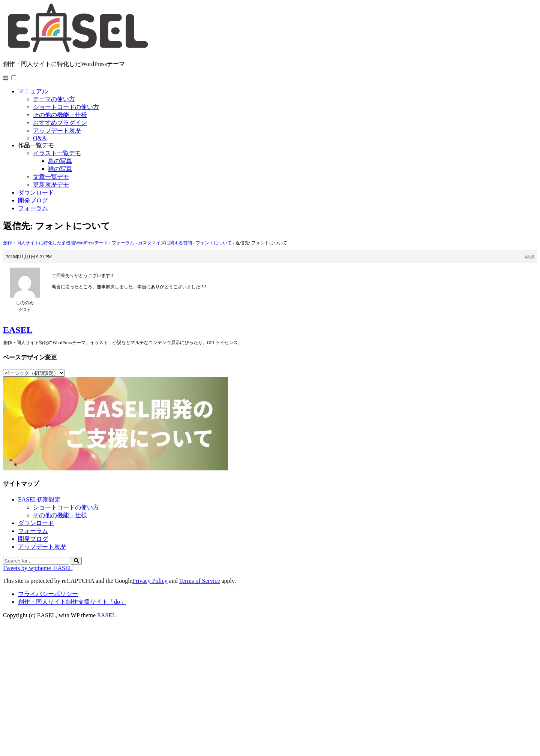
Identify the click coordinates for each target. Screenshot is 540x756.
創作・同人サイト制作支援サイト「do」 (72, 602)
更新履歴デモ (51, 185)
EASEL (18, 330)
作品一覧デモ (36, 145)
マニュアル (33, 91)
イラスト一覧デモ (57, 153)
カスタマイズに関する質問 (165, 243)
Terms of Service (199, 581)
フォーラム (33, 208)
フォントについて (214, 243)
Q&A (40, 138)
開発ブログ (33, 200)
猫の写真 (60, 169)
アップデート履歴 (57, 131)
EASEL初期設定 (39, 499)
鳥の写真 (60, 161)
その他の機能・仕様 (60, 115)
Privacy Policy (150, 581)
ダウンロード (36, 192)
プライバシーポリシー (48, 594)
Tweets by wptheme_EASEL (38, 568)
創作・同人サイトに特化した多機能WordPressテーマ (55, 243)
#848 (529, 257)
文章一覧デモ (51, 177)
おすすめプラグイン (60, 123)
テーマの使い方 (54, 99)
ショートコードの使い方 (66, 107)
